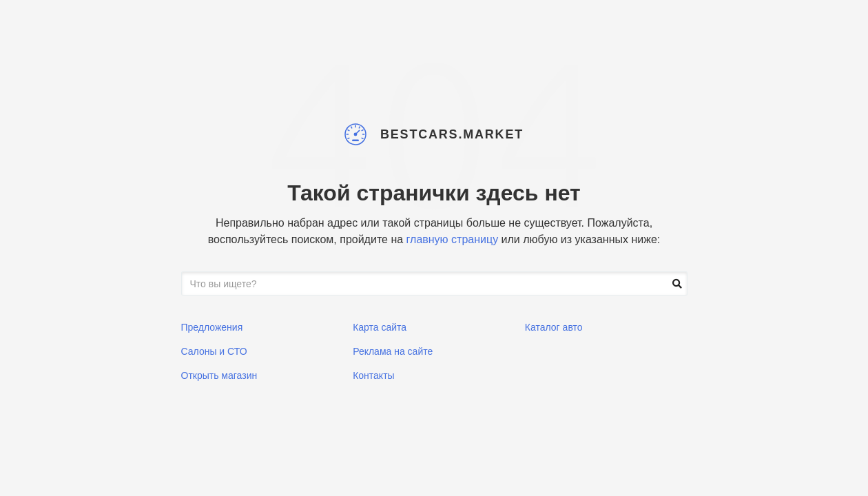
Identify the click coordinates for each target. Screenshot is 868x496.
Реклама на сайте (393, 351)
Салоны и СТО (214, 351)
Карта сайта (380, 327)
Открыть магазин (219, 375)
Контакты (373, 375)
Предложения (212, 327)
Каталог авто (554, 327)
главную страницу (453, 239)
